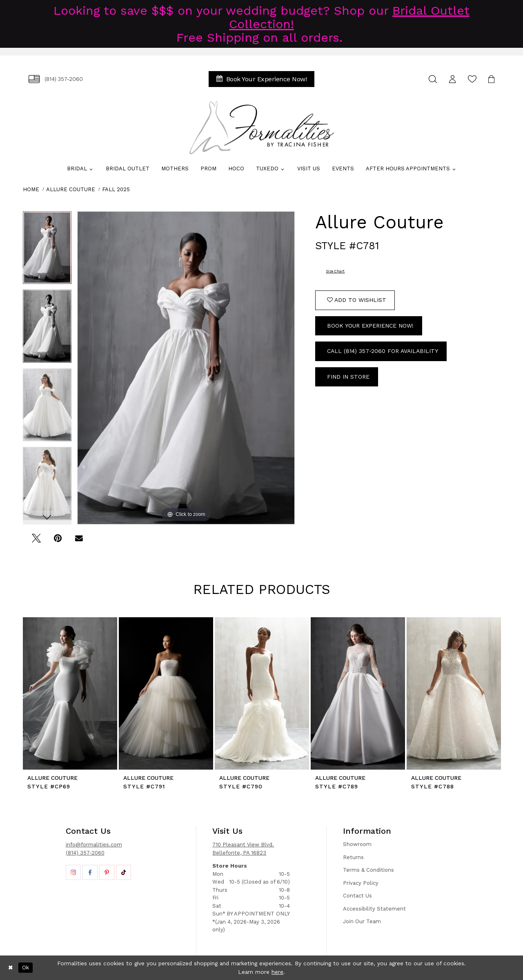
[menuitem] (56, 79)
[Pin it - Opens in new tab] (58, 541)
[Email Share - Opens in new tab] (79, 541)
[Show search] (433, 79)
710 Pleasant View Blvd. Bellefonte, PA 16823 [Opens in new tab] (243, 849)
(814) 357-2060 (85, 853)
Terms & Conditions (368, 870)
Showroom (357, 844)
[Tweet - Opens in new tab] (37, 541)
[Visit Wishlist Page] (472, 79)
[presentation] (70, 693)
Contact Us (357, 896)
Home (31, 189)
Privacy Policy (361, 883)
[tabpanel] (47, 251)
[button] (453, 79)
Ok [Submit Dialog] (26, 967)
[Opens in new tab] (73, 872)
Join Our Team (362, 921)
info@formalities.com (94, 845)
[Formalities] (262, 127)
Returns (353, 857)
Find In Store (348, 377)
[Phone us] (56, 79)
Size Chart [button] (335, 271)
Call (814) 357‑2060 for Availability (383, 351)
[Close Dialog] (11, 968)
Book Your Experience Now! (370, 326)
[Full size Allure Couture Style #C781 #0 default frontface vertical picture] (186, 368)
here (277, 972)
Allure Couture (71, 189)
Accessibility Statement (374, 909)
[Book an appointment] (262, 79)
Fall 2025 (116, 189)
